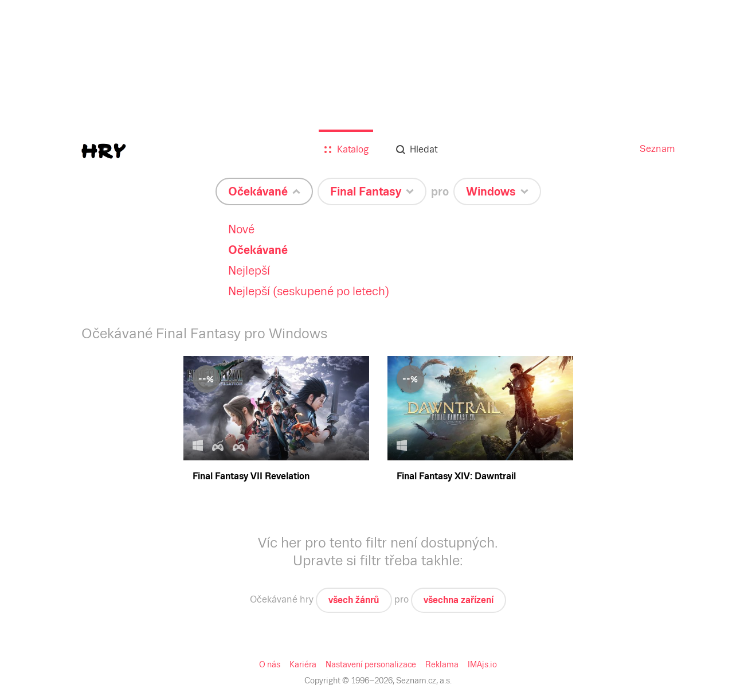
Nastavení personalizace (371, 664)
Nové (241, 229)
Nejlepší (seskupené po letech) (309, 291)
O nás (270, 664)
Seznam (657, 149)
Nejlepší (249, 271)
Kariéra (303, 664)
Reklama (442, 664)
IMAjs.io (482, 664)
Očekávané (258, 250)
